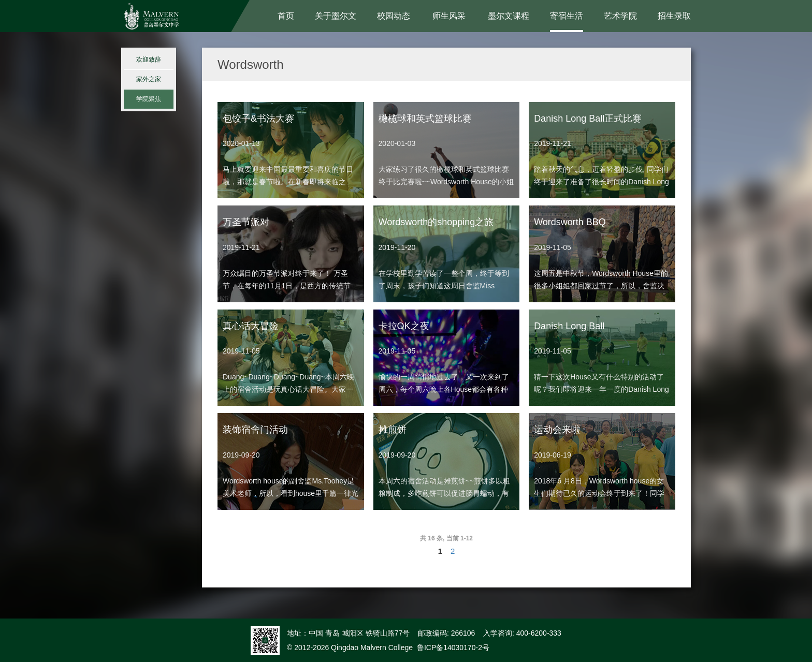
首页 (286, 16)
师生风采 (449, 16)
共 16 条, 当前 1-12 (446, 538)
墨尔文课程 (509, 16)
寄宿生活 (567, 16)
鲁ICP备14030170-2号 (453, 648)
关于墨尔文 (336, 16)
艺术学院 (620, 16)
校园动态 (394, 16)
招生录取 (674, 16)
